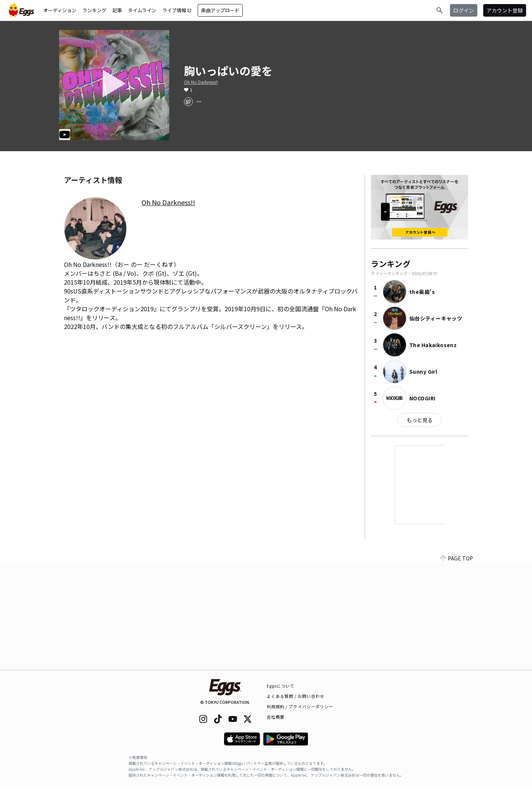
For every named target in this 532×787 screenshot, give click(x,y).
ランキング (94, 10)
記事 (117, 10)
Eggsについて (281, 686)
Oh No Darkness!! (201, 82)
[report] (199, 102)
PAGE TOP (457, 665)
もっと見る (420, 420)
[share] (188, 102)
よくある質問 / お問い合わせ (296, 696)
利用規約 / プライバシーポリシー (300, 706)
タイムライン (142, 10)
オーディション (60, 10)
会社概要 (276, 717)
